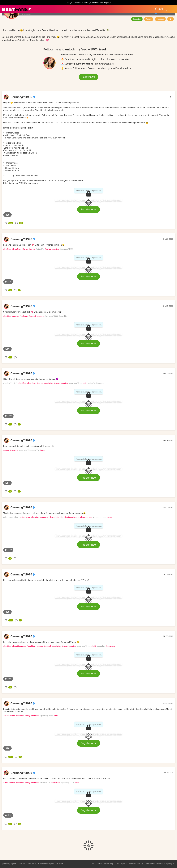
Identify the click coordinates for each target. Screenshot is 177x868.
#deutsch (44, 517)
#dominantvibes (70, 517)
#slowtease (111, 646)
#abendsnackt (9, 716)
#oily (85, 383)
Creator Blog (109, 864)
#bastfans (7, 249)
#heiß (94, 646)
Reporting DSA (171, 864)
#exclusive (24, 316)
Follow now (88, 77)
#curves (32, 249)
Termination (160, 864)
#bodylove (32, 383)
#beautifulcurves (19, 646)
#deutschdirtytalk (56, 517)
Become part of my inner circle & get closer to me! (88, 200)
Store (117, 864)
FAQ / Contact (97, 864)
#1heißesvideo (9, 783)
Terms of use (132, 864)
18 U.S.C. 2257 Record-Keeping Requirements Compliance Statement (40, 864)
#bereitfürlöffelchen (20, 249)
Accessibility (150, 864)
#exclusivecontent (52, 249)
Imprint (123, 864)
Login (161, 9)
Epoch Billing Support (9, 864)
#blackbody (31, 646)
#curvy (6, 450)
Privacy (141, 864)
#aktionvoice (25, 517)
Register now (89, 209)
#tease (42, 450)
